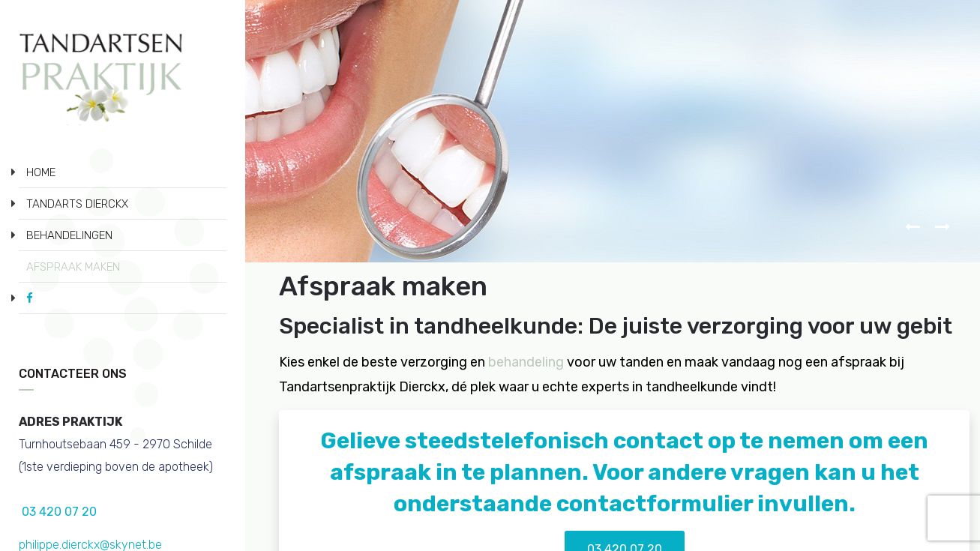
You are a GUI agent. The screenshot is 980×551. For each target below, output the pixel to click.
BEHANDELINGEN (69, 235)
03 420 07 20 (58, 512)
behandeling (526, 362)
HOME (41, 172)
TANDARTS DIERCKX (77, 204)
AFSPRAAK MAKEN (73, 267)
